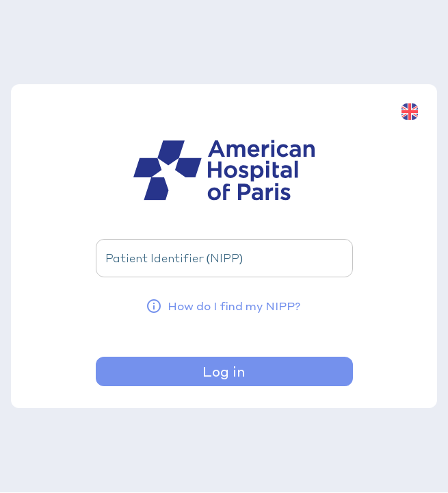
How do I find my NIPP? (223, 306)
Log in (224, 371)
